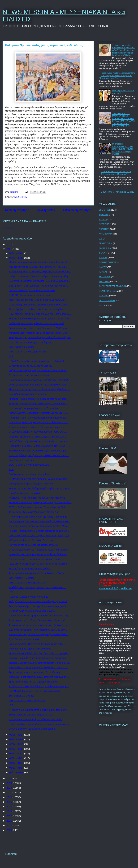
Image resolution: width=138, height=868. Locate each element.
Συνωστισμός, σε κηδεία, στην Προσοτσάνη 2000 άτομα (39, 328)
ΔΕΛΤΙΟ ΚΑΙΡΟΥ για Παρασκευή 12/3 (29, 465)
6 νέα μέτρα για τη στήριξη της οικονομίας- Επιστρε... (37, 559)
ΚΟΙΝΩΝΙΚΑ (105, 277)
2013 (9, 811)
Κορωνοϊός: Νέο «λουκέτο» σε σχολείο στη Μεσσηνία (37, 498)
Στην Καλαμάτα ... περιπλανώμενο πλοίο (30, 714)
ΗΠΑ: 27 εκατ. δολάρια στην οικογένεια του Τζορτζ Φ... (38, 361)
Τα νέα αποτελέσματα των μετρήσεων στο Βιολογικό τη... (39, 625)
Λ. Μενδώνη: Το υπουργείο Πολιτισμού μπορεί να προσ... (39, 305)
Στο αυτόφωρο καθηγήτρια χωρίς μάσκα (30, 568)
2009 (9, 830)
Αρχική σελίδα (46, 210)
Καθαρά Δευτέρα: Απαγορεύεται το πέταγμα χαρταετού (38, 601)
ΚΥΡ (11, 356)
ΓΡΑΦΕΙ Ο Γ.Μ (106, 243)
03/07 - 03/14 (17, 258)
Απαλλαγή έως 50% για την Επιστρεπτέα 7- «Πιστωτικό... (39, 521)
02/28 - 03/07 (17, 735)
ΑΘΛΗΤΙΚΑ (104, 229)
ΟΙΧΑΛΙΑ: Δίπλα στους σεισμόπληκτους (30, 295)
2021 (9, 249)
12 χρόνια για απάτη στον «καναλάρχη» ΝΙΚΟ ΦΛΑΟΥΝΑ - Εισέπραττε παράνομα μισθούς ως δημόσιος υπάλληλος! (124, 50)
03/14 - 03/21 (17, 253)
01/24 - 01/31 (17, 758)
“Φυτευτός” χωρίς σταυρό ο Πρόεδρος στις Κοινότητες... (38, 399)
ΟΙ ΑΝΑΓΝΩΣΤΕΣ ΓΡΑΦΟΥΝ (112, 286)
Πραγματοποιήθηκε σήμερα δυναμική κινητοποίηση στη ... (40, 616)
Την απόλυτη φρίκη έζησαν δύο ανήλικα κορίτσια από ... (38, 620)
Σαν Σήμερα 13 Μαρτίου (22, 347)
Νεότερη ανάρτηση (17, 210)
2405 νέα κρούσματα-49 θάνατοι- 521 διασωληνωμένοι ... (39, 385)
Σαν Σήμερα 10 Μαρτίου (22, 696)
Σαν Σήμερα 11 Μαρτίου (22, 460)
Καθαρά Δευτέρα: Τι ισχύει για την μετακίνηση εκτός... (37, 644)
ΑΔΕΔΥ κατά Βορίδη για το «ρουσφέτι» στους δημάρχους (39, 535)
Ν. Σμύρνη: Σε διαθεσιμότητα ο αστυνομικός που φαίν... (38, 710)
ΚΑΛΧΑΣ (103, 272)
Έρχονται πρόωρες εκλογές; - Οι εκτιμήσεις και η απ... (38, 427)
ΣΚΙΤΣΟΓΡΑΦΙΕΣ (107, 300)
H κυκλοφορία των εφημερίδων (25, 493)
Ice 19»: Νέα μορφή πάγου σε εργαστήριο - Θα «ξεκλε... (39, 634)
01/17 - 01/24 (17, 763)
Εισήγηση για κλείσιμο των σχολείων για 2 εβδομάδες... (38, 403)
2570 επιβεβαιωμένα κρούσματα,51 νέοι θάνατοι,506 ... (38, 507)
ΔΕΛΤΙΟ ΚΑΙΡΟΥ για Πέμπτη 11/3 (27, 583)
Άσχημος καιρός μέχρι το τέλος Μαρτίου (30, 649)
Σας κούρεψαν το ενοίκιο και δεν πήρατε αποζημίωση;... (39, 309)
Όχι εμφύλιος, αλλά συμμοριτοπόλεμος (29, 375)
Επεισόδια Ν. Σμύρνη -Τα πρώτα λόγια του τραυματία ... (39, 667)
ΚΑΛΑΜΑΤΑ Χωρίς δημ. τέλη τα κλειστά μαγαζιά (34, 691)
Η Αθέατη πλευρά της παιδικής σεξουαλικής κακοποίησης (39, 724)
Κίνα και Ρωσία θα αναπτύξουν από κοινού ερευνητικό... (39, 658)
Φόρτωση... (9, 228)
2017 (9, 792)
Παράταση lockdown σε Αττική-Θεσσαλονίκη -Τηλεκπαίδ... (40, 380)
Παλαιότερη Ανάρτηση (77, 210)
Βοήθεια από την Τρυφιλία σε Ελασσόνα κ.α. (32, 729)
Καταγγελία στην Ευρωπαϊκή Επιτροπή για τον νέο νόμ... (39, 413)
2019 (9, 783)
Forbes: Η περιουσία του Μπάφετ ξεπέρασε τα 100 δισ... (39, 531)
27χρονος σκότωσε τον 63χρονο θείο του (31, 366)
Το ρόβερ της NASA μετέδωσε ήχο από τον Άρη (34, 512)
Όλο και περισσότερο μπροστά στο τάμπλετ (32, 290)
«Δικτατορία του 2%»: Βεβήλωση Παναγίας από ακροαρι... (40, 488)
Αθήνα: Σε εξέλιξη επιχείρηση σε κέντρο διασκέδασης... (38, 370)
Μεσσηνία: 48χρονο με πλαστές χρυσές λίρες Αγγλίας (37, 300)
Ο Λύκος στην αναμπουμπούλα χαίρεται (30, 474)
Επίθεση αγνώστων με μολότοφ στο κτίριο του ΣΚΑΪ (36, 323)
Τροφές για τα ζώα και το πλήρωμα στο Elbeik (33, 682)
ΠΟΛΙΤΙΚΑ (104, 296)
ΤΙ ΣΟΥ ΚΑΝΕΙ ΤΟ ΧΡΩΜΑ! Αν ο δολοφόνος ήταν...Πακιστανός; (116, 173)
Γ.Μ (101, 238)
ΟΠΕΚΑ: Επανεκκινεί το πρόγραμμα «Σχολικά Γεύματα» (39, 550)
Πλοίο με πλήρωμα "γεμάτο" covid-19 (29, 597)
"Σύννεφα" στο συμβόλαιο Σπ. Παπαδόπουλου (33, 545)
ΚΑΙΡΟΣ (103, 267)
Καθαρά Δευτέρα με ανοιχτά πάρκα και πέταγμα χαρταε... (39, 441)
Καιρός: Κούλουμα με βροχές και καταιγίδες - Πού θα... (38, 267)
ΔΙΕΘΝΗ (103, 253)
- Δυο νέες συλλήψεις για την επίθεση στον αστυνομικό (38, 564)
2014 (9, 807)
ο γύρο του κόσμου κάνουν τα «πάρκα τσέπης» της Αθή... (39, 276)
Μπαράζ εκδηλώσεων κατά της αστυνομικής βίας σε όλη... (40, 262)
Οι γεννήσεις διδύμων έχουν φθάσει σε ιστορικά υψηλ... (38, 432)
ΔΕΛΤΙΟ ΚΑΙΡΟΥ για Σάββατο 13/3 (27, 352)
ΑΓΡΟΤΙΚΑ (104, 224)
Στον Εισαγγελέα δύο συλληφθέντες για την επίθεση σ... (38, 451)
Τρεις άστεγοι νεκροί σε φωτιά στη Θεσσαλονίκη (34, 672)
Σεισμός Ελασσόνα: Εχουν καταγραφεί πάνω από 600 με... (40, 663)
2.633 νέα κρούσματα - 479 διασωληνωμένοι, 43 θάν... (38, 630)
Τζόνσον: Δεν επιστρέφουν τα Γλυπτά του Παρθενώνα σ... (39, 389)
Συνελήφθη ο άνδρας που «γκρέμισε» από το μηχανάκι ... (39, 606)
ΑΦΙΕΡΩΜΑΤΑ (106, 234)
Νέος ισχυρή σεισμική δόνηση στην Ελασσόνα (33, 408)
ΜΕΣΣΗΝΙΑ (20, 197)
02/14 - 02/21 (17, 744)
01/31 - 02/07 (17, 753)
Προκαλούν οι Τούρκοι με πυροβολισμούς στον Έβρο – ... (39, 446)
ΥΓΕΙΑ (102, 305)
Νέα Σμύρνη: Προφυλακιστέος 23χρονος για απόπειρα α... (40, 271)
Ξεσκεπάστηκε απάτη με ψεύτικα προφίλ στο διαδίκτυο (38, 554)
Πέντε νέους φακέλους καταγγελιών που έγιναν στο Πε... (39, 422)
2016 (9, 797)
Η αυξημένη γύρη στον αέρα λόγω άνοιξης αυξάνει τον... (39, 418)
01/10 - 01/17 (17, 768)
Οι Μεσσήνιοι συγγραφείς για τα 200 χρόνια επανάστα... (39, 479)
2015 (9, 802)
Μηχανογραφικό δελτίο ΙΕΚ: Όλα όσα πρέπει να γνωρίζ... (39, 653)
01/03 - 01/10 (17, 772)
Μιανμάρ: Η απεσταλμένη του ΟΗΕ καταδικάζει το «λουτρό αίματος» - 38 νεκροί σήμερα (123, 149)
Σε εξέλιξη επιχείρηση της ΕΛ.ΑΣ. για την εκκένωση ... (37, 587)
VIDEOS (103, 219)
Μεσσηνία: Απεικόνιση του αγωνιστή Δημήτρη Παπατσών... (40, 502)
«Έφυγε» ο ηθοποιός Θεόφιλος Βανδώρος (31, 540)
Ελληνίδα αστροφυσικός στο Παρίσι (28, 394)
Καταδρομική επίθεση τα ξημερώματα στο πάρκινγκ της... (39, 677)
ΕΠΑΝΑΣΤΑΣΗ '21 (108, 262)
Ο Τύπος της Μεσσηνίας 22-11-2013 (117, 192)
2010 (9, 825)
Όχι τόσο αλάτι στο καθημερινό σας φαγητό (32, 611)
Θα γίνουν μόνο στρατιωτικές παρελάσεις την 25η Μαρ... (39, 526)
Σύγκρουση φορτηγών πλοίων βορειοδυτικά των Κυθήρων (40, 337)
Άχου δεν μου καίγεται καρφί (24, 639)
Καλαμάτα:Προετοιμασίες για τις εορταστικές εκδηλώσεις (39, 333)
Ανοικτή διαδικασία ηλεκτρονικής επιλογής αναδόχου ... (38, 573)
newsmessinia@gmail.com (115, 588)
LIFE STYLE (105, 210)
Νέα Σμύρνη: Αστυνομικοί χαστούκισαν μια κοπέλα (36, 719)
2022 (9, 244)
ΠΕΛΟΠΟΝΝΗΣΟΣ (108, 291)
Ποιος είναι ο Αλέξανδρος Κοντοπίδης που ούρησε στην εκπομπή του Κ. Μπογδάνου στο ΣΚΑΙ (117, 75)
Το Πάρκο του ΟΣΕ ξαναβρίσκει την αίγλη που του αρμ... (39, 686)
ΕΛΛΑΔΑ (103, 258)
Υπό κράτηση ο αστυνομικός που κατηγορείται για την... (38, 286)
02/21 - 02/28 (17, 739)
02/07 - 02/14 (17, 749)
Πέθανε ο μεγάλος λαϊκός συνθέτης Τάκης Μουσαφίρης (38, 517)
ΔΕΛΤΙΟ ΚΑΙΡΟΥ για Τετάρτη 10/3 (27, 700)
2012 (9, 816)
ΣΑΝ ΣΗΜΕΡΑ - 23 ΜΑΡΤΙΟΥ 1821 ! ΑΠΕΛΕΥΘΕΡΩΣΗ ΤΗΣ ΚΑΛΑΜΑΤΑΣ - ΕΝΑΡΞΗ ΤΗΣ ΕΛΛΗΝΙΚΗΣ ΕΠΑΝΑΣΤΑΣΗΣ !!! (124, 120)
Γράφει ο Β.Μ (105, 248)
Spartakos (104, 215)
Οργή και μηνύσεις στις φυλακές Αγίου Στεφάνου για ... (38, 436)
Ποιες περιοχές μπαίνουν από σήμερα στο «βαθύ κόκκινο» (40, 314)
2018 (9, 788)
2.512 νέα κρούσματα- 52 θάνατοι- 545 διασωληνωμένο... (39, 281)
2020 (9, 778)
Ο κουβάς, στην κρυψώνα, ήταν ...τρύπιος (31, 484)
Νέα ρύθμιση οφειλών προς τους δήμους (30, 342)
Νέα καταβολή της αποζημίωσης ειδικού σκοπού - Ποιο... (39, 455)
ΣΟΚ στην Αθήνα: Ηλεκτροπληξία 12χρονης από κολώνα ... (40, 319)
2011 (9, 821)
